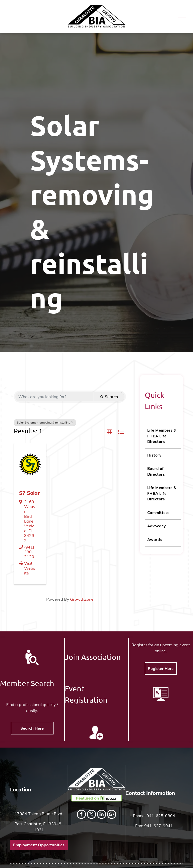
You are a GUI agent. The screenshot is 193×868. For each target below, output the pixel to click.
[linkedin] (102, 815)
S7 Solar (29, 493)
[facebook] (81, 815)
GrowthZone (82, 599)
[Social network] (112, 815)
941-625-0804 (161, 816)
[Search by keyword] (55, 397)
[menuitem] (163, 436)
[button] (110, 432)
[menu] (182, 15)
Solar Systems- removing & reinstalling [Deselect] (45, 422)
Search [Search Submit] (109, 397)
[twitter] (91, 815)
